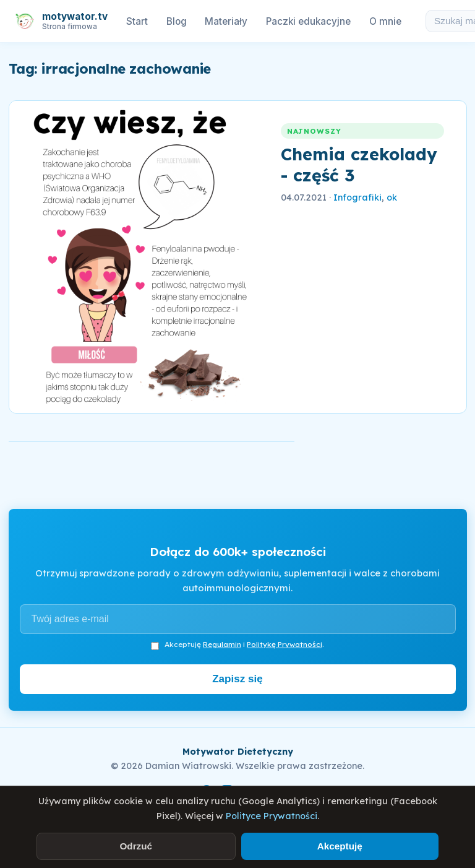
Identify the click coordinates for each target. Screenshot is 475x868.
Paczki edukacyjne (308, 21)
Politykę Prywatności (285, 644)
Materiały (226, 21)
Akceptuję (340, 846)
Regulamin (222, 644)
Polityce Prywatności (272, 816)
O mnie (385, 21)
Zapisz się (237, 679)
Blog (177, 21)
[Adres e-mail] (238, 619)
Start (137, 21)
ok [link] (392, 197)
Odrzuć (136, 846)
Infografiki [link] (357, 197)
